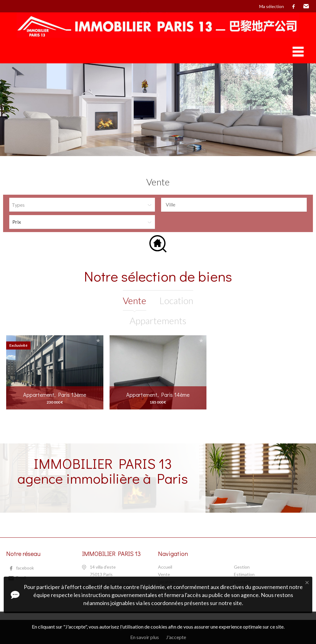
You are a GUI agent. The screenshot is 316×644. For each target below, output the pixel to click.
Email (306, 6)
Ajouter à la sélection (98, 340)
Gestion (242, 567)
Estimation (244, 574)
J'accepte (176, 637)
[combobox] (234, 205)
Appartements (158, 320)
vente (135, 300)
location (176, 300)
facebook (293, 6)
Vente (164, 574)
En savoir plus (145, 637)
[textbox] (235, 205)
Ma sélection (272, 6)
